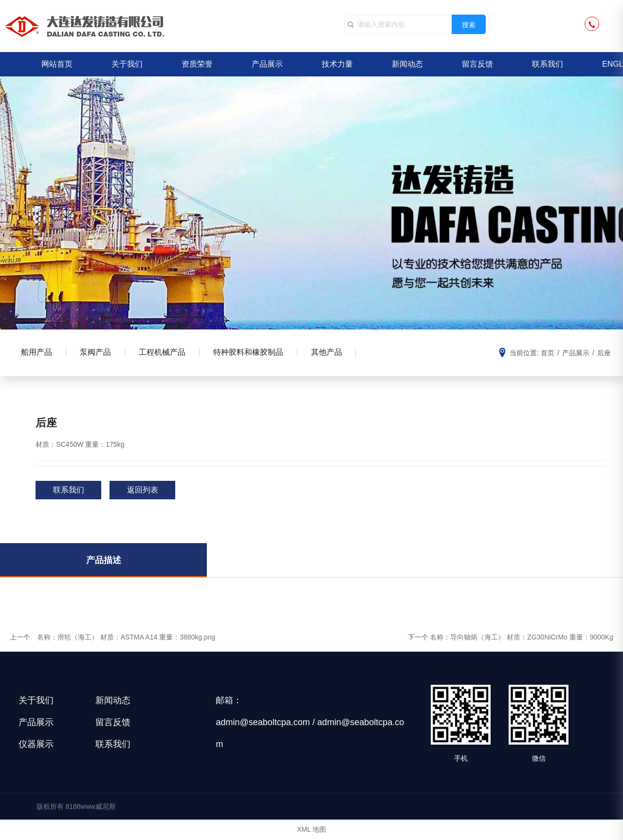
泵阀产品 (98, 353)
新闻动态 (407, 64)
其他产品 (333, 353)
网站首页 (57, 64)
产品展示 (267, 64)
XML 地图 (311, 830)
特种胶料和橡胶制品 (254, 353)
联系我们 (548, 64)
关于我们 (127, 64)
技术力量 (337, 64)
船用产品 (37, 353)
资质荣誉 (197, 64)
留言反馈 (477, 64)
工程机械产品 (166, 353)
